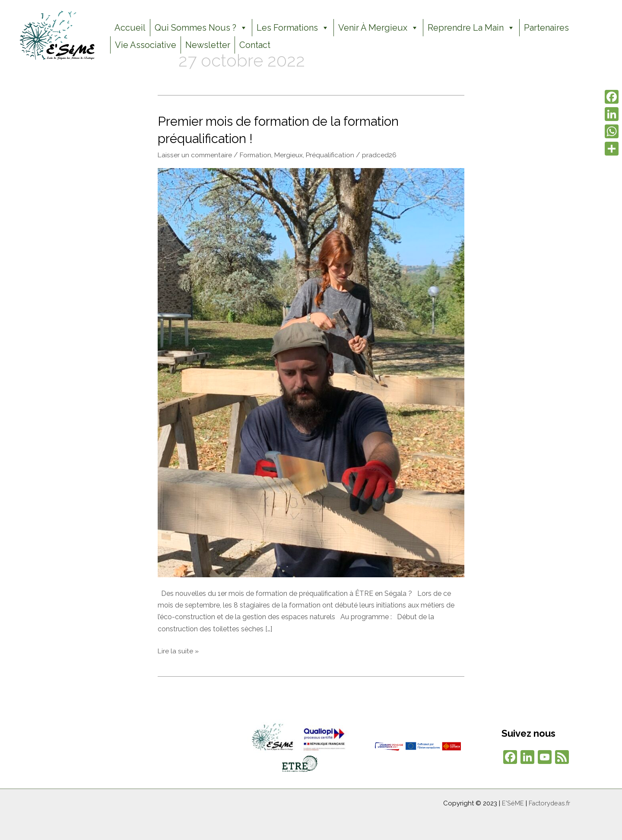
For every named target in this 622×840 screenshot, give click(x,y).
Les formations (293, 28)
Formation (258, 154)
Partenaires (546, 28)
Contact (255, 45)
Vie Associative (146, 45)
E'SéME (511, 802)
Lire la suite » (178, 649)
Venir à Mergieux (378, 28)
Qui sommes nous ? (201, 28)
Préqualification (334, 154)
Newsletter (208, 45)
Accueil (130, 28)
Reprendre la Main (471, 28)
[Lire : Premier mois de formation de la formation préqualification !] (311, 371)
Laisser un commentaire (196, 154)
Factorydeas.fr (548, 802)
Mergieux (292, 154)
